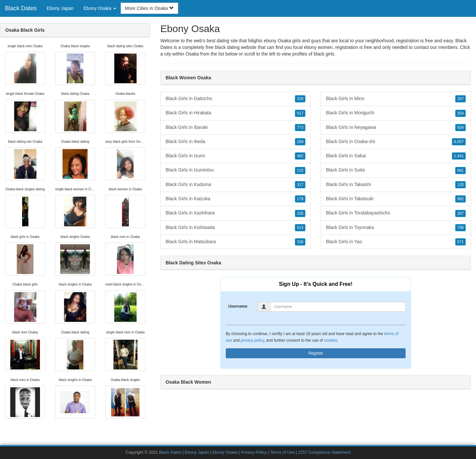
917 (300, 113)
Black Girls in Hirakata (236, 113)
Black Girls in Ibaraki (236, 128)
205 (300, 213)
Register (316, 353)
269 (300, 142)
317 (300, 185)
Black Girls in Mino (396, 99)
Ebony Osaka (225, 452)
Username (238, 306)
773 (300, 128)
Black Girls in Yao (396, 242)
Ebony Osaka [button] (100, 8)
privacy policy (252, 340)
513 (300, 228)
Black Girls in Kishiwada (236, 228)
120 (460, 185)
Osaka (192, 54)
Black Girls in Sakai (396, 156)
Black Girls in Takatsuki (396, 199)
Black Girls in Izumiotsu (236, 170)
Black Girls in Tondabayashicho (396, 213)
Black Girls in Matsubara (236, 242)
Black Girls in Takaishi (396, 185)
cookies (331, 340)
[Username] (338, 307)
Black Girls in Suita (396, 170)
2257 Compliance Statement (324, 452)
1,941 (459, 156)
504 (460, 128)
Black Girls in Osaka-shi (396, 142)
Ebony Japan (60, 8)
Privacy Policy (254, 452)
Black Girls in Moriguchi (396, 113)
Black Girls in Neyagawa (396, 128)
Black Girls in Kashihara (236, 213)
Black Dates (21, 8)
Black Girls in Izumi (236, 156)
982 (460, 199)
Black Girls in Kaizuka (236, 199)
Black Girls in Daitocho (236, 99)
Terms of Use (282, 452)
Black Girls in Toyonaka (396, 228)
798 (460, 228)
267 (460, 99)
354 (460, 113)
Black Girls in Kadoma (236, 185)
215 (300, 171)
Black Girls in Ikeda (236, 142)
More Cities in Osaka (149, 8)
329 (300, 99)
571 (460, 242)
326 (300, 242)
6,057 (459, 142)
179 (300, 199)
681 (460, 171)
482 (300, 156)
